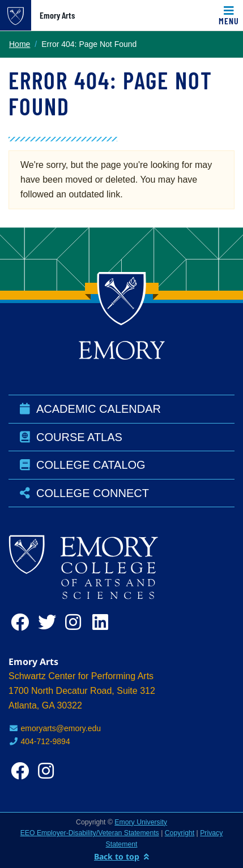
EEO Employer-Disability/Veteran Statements (90, 833)
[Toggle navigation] (229, 15)
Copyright (180, 833)
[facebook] (22, 622)
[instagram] (76, 622)
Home (20, 44)
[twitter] (49, 622)
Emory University (141, 822)
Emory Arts (57, 15)
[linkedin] (104, 622)
